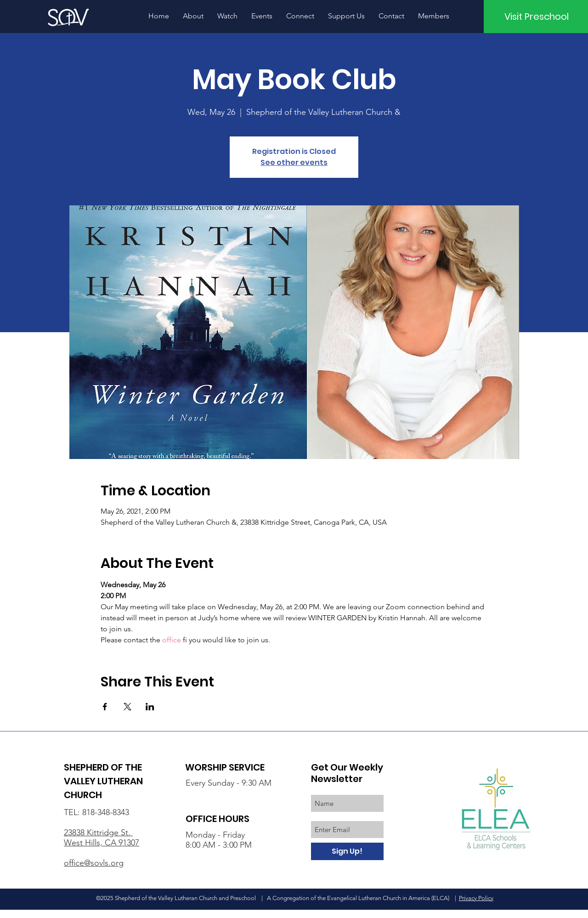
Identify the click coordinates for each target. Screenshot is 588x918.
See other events (294, 162)
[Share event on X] (127, 707)
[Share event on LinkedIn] (150, 707)
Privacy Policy (476, 898)
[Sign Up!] (347, 851)
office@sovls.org (94, 863)
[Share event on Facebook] (105, 707)
